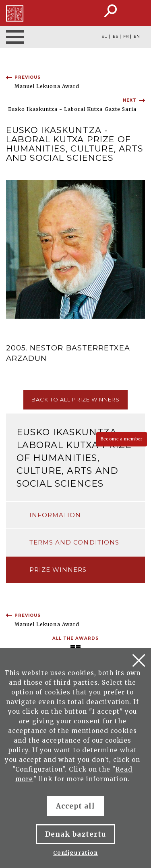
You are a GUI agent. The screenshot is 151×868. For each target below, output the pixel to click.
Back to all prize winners (75, 399)
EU (104, 37)
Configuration (75, 853)
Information (55, 515)
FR (126, 37)
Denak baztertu (75, 834)
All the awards (76, 638)
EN (137, 37)
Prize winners (58, 570)
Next (130, 100)
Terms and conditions (74, 542)
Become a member (122, 439)
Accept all (75, 806)
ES (115, 37)
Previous (28, 77)
